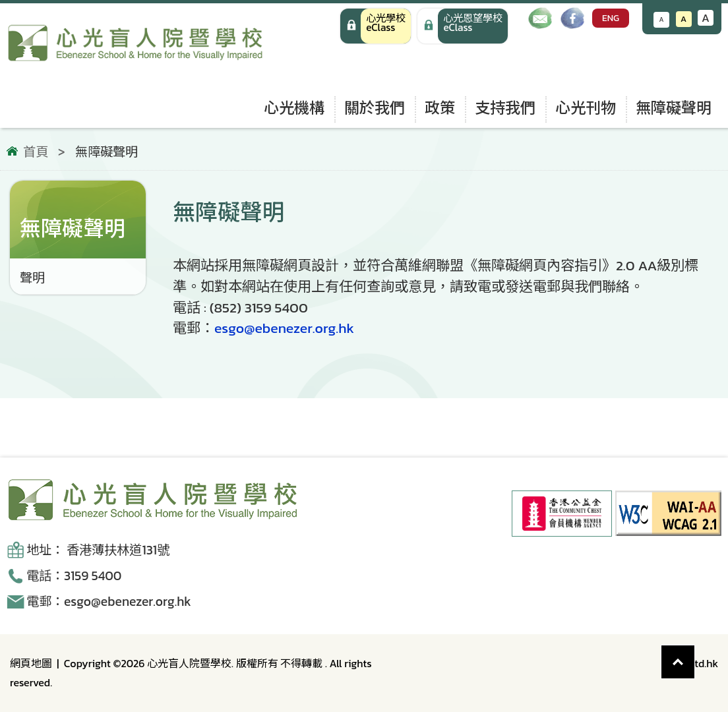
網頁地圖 (31, 663)
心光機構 (294, 108)
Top (695, 655)
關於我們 (375, 108)
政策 (440, 108)
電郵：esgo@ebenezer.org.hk (109, 602)
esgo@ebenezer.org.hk (284, 328)
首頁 (36, 152)
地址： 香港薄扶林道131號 (98, 550)
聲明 (32, 278)
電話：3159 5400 (74, 576)
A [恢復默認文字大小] (683, 19)
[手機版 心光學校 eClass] (463, 26)
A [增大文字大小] (706, 18)
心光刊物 (586, 108)
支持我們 (505, 108)
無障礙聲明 (674, 108)
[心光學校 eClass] (376, 26)
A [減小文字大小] (662, 19)
